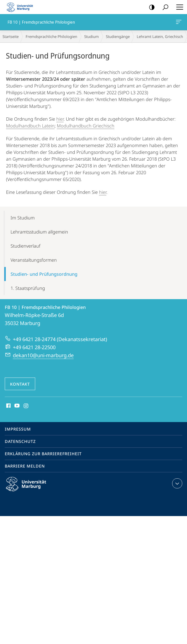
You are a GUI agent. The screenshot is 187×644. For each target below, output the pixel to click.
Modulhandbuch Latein (30, 126)
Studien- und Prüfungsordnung (44, 274)
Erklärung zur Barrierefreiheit (43, 454)
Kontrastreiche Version (150, 7)
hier (60, 119)
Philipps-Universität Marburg (30, 488)
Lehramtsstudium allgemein (39, 232)
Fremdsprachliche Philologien (51, 36)
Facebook (8, 406)
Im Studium (23, 218)
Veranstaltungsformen (34, 260)
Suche (164, 7)
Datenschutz (20, 441)
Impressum (18, 429)
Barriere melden (25, 466)
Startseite (11, 36)
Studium (91, 36)
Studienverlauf (26, 246)
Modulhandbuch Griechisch (86, 126)
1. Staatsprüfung (28, 288)
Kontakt (20, 384)
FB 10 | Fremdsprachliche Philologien (178, 23)
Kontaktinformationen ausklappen (177, 483)
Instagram (26, 406)
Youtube (16, 406)
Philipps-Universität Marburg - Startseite (21, 7)
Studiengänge (118, 36)
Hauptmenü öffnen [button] (178, 7)
